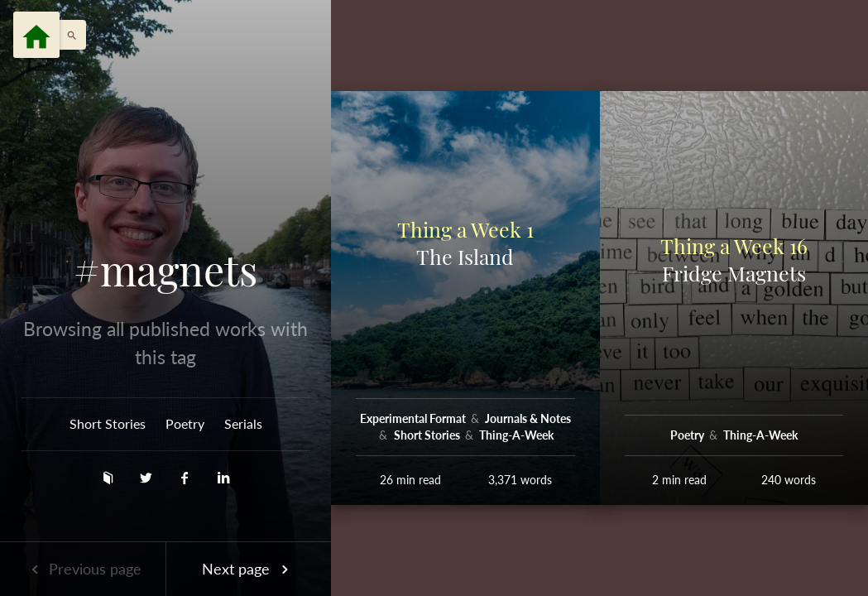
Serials (243, 423)
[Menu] (36, 35)
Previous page (83, 569)
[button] (68, 35)
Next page (248, 569)
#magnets (165, 270)
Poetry (185, 423)
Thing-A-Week (516, 435)
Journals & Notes (528, 418)
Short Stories (108, 423)
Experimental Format (414, 418)
